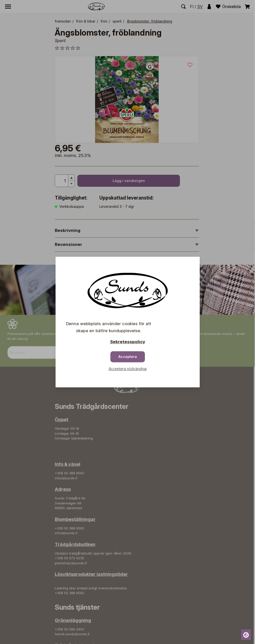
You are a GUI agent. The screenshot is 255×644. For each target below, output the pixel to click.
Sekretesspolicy (128, 342)
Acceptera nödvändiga (128, 369)
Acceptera (128, 357)
